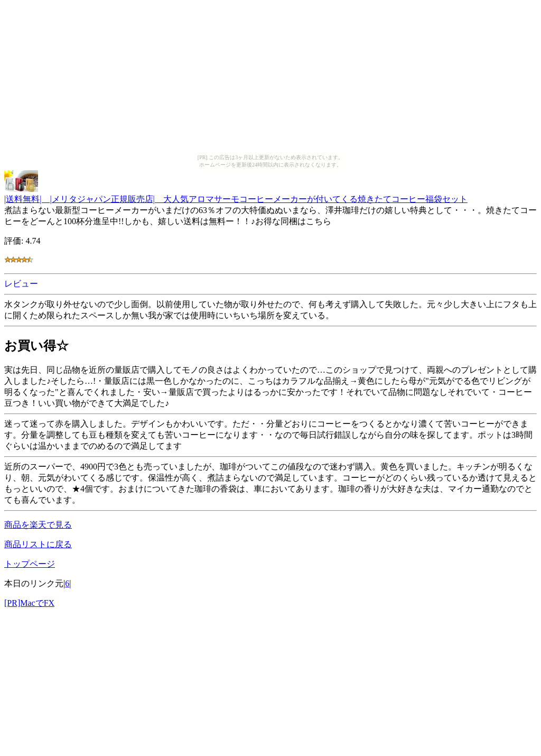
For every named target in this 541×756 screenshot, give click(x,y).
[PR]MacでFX (29, 603)
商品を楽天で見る (38, 525)
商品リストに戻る (38, 544)
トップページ (30, 564)
